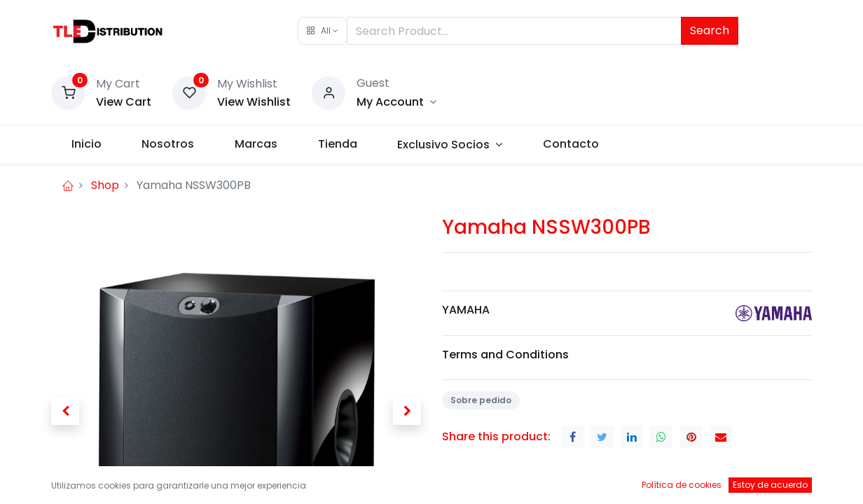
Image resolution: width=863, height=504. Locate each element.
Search (710, 30)
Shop (105, 185)
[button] (323, 31)
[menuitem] (87, 144)
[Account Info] (396, 102)
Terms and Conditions (505, 355)
